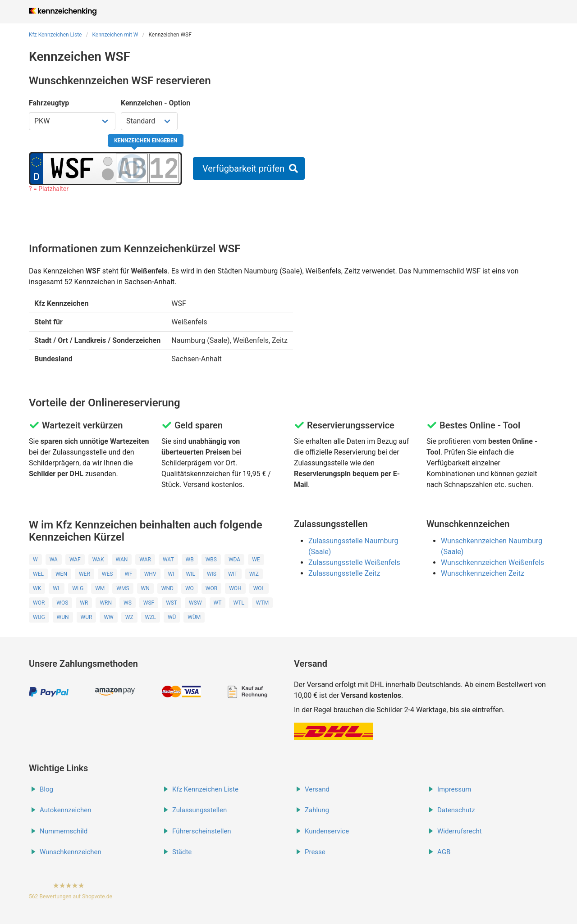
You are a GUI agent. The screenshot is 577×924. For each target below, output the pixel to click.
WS (128, 603)
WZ (129, 617)
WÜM (194, 617)
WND (167, 588)
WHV (150, 574)
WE (256, 560)
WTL (238, 603)
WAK (98, 560)
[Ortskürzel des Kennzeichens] (72, 168)
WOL (259, 588)
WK (37, 588)
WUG (39, 617)
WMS (123, 588)
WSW (195, 603)
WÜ (172, 617)
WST (172, 603)
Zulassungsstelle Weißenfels (354, 562)
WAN (122, 560)
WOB (211, 588)
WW (108, 617)
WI (171, 574)
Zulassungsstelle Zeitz (344, 573)
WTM (262, 603)
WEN (61, 574)
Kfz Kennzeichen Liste (55, 35)
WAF (75, 560)
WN (145, 588)
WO (190, 588)
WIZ (254, 574)
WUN (63, 617)
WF (128, 574)
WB (190, 560)
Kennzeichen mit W (115, 35)
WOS (62, 603)
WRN (106, 603)
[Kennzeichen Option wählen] (149, 121)
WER (85, 574)
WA (54, 560)
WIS (212, 574)
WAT (168, 560)
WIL (191, 574)
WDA (234, 560)
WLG (78, 588)
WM (100, 588)
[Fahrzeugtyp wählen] (72, 121)
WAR (145, 560)
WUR (87, 617)
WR (84, 603)
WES (108, 574)
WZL (151, 617)
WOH (235, 588)
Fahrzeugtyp (49, 103)
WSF (149, 603)
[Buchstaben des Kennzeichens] (132, 168)
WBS (211, 560)
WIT (233, 574)
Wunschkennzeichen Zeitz (483, 573)
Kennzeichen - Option (156, 103)
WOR (39, 603)
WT (218, 603)
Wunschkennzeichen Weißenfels (492, 562)
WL (57, 588)
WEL (38, 574)
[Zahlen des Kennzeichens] (164, 168)
